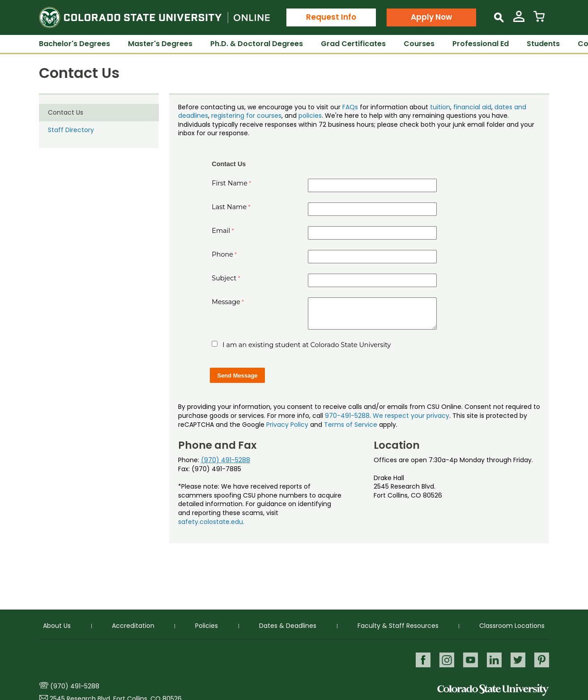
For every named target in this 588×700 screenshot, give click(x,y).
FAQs (350, 107)
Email (221, 231)
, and (290, 116)
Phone (222, 254)
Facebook (421, 659)
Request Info (331, 17)
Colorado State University (493, 690)
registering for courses (246, 116)
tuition (440, 107)
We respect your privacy (411, 416)
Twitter (518, 659)
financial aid (472, 107)
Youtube (469, 659)
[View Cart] (539, 20)
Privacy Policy (287, 425)
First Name (230, 183)
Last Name (229, 207)
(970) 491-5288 (226, 460)
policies (310, 116)
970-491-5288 (347, 416)
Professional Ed (481, 44)
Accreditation (133, 626)
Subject (224, 278)
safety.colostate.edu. (211, 522)
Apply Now (431, 17)
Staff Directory (71, 130)
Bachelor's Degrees (75, 44)
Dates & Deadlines (288, 626)
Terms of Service (351, 425)
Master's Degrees (160, 44)
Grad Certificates (353, 44)
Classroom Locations (512, 626)
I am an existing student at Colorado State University (307, 345)
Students (543, 44)
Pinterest (542, 659)
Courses (419, 44)
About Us (57, 626)
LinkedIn (493, 659)
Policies (207, 626)
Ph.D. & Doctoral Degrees (257, 44)
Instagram (445, 659)
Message (226, 302)
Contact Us (66, 112)
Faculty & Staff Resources (398, 626)
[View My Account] (519, 20)
